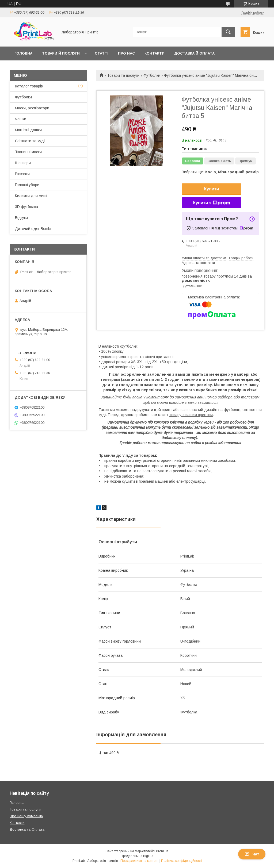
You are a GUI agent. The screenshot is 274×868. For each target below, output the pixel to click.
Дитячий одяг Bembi (33, 229)
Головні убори (27, 185)
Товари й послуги (61, 53)
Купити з (211, 203)
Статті (102, 53)
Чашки (21, 119)
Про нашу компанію (26, 816)
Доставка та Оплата (27, 829)
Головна (23, 53)
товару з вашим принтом (191, 415)
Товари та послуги (123, 75)
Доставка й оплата (194, 53)
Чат (252, 854)
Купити (212, 189)
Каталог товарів (29, 86)
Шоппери (23, 163)
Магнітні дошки (28, 130)
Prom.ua (162, 851)
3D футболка (26, 207)
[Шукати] (228, 32)
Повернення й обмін (36, 67)
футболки (129, 346)
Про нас (126, 53)
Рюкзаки (22, 174)
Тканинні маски (28, 152)
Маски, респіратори (32, 108)
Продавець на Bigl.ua (137, 856)
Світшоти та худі (30, 141)
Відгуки (21, 218)
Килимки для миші (31, 196)
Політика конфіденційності (181, 861)
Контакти (155, 53)
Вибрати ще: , (220, 172)
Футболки (152, 75)
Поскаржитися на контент (140, 861)
